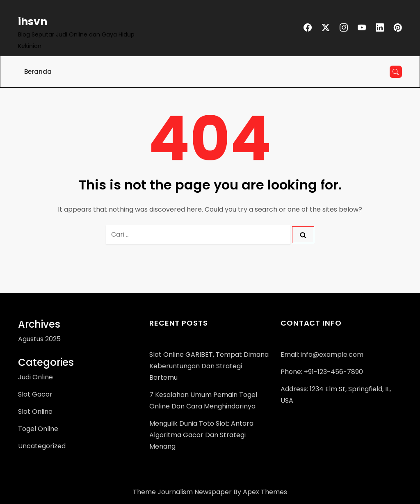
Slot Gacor (35, 394)
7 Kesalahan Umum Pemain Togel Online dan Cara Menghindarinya (203, 400)
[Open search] (396, 72)
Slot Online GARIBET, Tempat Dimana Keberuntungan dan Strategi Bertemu (209, 366)
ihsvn (33, 22)
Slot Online (35, 412)
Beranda (38, 72)
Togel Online (38, 429)
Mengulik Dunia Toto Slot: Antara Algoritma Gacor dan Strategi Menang (201, 435)
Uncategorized (42, 446)
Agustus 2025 (39, 339)
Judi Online (35, 377)
